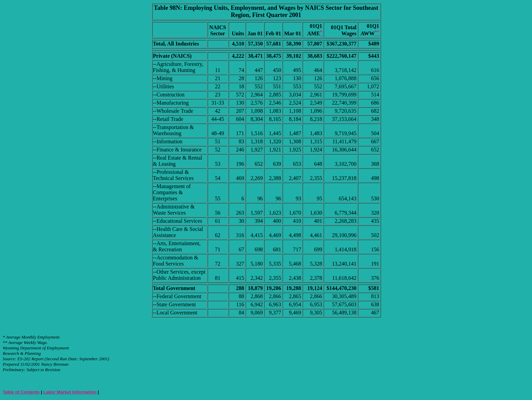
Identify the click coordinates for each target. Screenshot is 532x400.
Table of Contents (21, 392)
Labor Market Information (70, 392)
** (5, 342)
